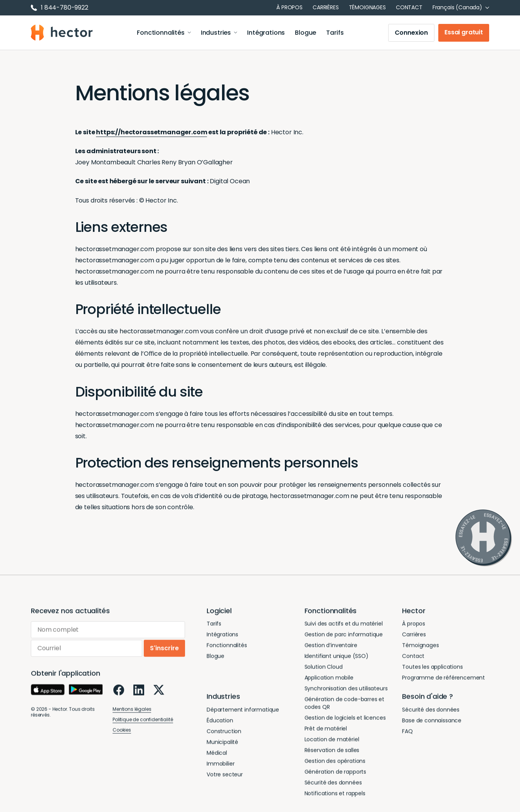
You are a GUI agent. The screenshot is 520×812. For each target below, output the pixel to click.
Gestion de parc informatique (344, 636)
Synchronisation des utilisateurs (346, 690)
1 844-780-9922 (60, 8)
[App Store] (48, 691)
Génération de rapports (335, 773)
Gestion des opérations (335, 763)
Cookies (122, 732)
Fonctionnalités (164, 33)
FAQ (407, 733)
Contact (409, 7)
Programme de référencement (443, 679)
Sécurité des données (333, 784)
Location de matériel (332, 741)
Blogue (305, 33)
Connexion (411, 33)
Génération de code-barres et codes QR (345, 705)
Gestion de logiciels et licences (345, 719)
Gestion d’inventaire (331, 647)
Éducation (220, 722)
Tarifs (335, 33)
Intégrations (266, 33)
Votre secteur (225, 776)
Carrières (326, 7)
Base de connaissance (432, 722)
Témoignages (367, 7)
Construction (224, 733)
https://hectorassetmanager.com (151, 132)
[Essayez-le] (483, 538)
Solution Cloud (324, 669)
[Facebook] (119, 692)
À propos (289, 7)
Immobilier (220, 765)
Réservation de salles (332, 752)
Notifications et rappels (335, 795)
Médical (217, 754)
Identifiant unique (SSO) (337, 658)
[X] (159, 691)
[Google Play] (86, 691)
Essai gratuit (464, 32)
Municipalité (222, 743)
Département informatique (243, 711)
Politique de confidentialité (143, 721)
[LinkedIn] (139, 692)
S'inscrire (164, 650)
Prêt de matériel (326, 730)
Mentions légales (132, 711)
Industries (219, 33)
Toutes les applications (432, 669)
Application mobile (329, 679)
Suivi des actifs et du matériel (344, 625)
